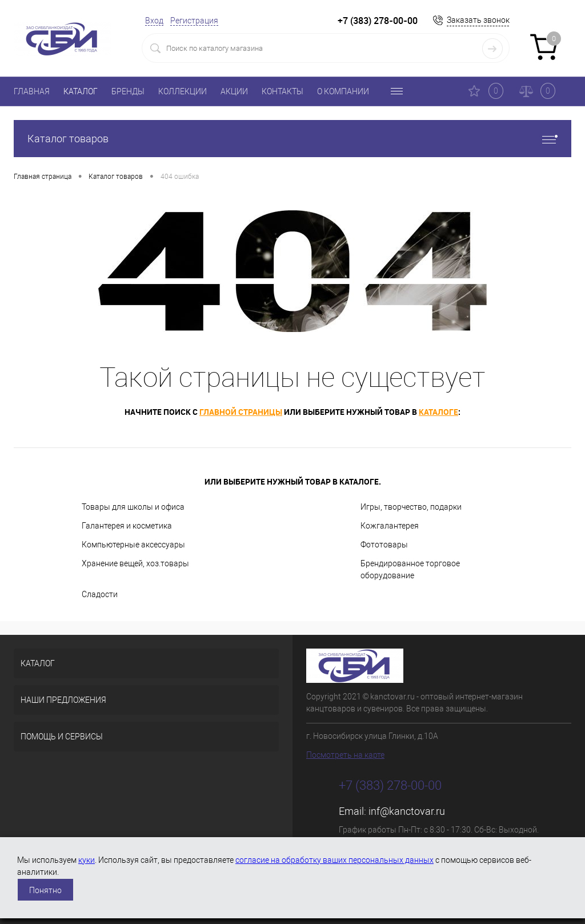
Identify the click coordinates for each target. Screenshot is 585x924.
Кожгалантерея (390, 526)
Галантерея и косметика (127, 526)
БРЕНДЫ (128, 91)
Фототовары (384, 545)
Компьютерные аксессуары (133, 545)
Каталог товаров (292, 139)
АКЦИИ (234, 91)
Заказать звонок (478, 20)
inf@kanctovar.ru (407, 811)
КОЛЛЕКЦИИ (183, 91)
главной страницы (241, 412)
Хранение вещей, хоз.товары (135, 563)
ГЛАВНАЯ (32, 91)
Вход (154, 21)
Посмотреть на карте (345, 755)
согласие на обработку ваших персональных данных (334, 860)
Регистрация (194, 21)
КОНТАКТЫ (283, 91)
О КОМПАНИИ (343, 91)
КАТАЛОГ (81, 91)
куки (87, 860)
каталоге (438, 412)
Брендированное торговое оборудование (410, 569)
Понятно (45, 890)
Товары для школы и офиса (133, 507)
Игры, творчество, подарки (411, 507)
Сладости (100, 594)
